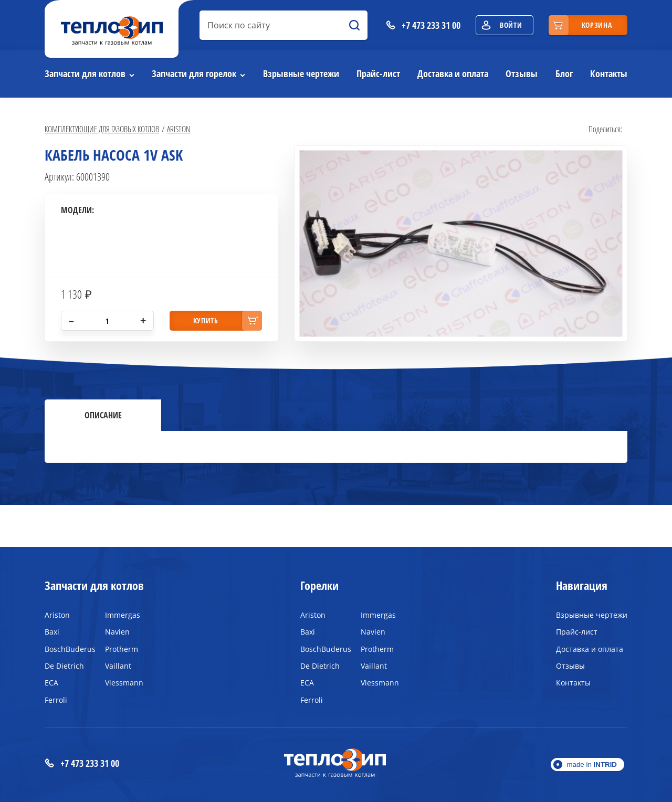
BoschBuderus (67, 649)
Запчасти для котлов (85, 73)
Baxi (52, 632)
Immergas (123, 615)
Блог (564, 73)
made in (592, 764)
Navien (117, 632)
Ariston (179, 129)
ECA (51, 683)
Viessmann (124, 683)
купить (206, 320)
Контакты (609, 73)
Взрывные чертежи (301, 73)
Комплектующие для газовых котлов (102, 129)
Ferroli (56, 700)
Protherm (122, 649)
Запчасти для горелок (194, 73)
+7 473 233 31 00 (82, 763)
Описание (103, 415)
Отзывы (522, 73)
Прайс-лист (378, 73)
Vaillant (118, 666)
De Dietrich (64, 666)
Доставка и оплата (453, 73)
